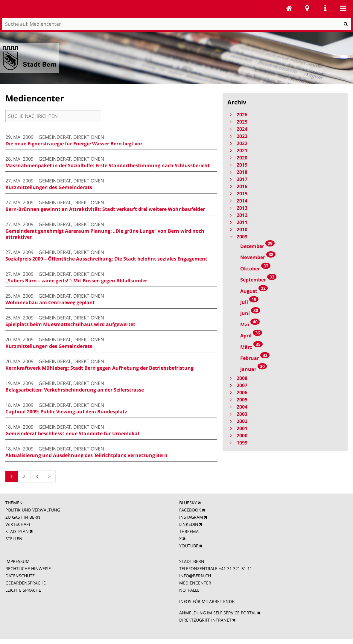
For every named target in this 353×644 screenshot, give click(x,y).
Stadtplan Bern (307, 8)
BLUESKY (188, 503)
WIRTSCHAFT (18, 524)
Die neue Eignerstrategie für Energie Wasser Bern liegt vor (74, 144)
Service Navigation (325, 8)
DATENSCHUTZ (20, 576)
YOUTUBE (189, 546)
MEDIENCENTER (195, 583)
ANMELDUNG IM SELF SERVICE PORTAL (218, 613)
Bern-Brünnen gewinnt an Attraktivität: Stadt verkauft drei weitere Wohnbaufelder (105, 209)
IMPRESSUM (18, 561)
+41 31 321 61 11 (235, 568)
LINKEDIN (189, 524)
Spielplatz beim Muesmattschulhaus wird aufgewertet (70, 324)
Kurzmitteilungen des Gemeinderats (49, 187)
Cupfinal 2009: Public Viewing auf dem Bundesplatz (66, 412)
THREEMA (189, 531)
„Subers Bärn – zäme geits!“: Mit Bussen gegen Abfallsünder (76, 281)
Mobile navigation (343, 8)
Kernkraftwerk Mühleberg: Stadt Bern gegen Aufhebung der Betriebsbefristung (99, 368)
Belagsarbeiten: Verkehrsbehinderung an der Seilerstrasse (75, 390)
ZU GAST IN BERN (23, 517)
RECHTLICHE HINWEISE (28, 568)
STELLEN (14, 539)
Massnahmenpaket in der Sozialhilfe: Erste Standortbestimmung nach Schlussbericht (108, 165)
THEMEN (14, 503)
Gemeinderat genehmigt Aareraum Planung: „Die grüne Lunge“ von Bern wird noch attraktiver (105, 234)
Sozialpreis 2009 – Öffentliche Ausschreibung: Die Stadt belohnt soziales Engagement (106, 259)
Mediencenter (289, 8)
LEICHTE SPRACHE (23, 590)
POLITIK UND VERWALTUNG (33, 510)
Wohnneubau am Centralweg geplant (50, 302)
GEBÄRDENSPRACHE (26, 583)
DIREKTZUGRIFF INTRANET (205, 620)
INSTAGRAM (191, 517)
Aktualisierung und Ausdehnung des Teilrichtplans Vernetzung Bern (86, 455)
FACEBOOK (190, 510)
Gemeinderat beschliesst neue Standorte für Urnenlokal (72, 433)
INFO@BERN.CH (195, 576)
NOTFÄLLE (189, 590)
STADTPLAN (17, 531)
